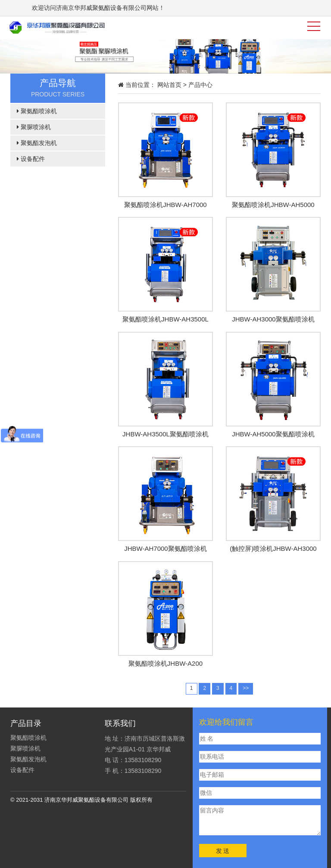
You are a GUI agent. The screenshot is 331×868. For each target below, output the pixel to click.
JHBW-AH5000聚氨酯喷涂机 (273, 434)
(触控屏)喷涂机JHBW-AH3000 (273, 548)
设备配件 (31, 159)
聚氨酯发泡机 (37, 143)
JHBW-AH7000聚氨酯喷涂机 (165, 548)
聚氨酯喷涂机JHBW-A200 (165, 663)
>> (246, 688)
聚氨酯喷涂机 (37, 111)
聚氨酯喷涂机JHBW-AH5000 (273, 205)
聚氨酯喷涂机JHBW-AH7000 (165, 205)
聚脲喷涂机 (34, 127)
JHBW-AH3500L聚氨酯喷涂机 (165, 434)
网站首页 (169, 85)
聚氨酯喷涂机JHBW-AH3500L (165, 319)
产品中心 (200, 85)
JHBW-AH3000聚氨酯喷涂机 (273, 319)
